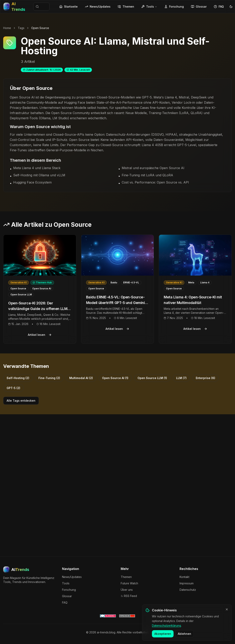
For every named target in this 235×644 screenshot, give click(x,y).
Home (7, 28)
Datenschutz (188, 590)
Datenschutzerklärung (166, 628)
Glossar (199, 7)
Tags (21, 28)
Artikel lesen (40, 335)
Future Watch (129, 583)
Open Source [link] (40, 28)
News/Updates (98, 7)
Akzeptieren (163, 636)
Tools (149, 7)
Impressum (187, 583)
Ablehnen (184, 636)
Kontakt (184, 577)
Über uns (127, 590)
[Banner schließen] (227, 612)
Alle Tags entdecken (21, 401)
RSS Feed (129, 596)
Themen (126, 7)
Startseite (68, 7)
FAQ (219, 7)
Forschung (174, 7)
